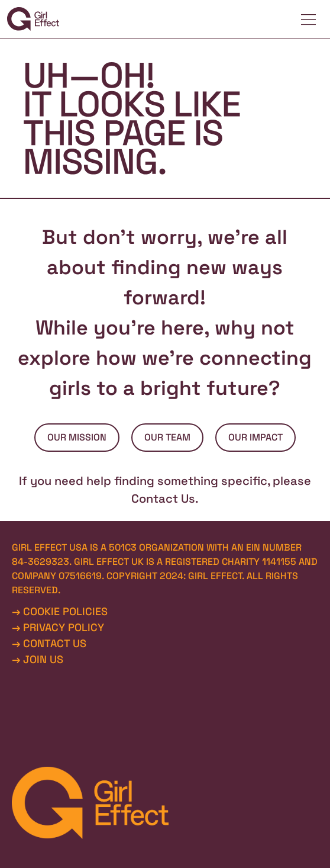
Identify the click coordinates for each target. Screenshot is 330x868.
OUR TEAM (167, 437)
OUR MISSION (77, 437)
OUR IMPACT (255, 437)
